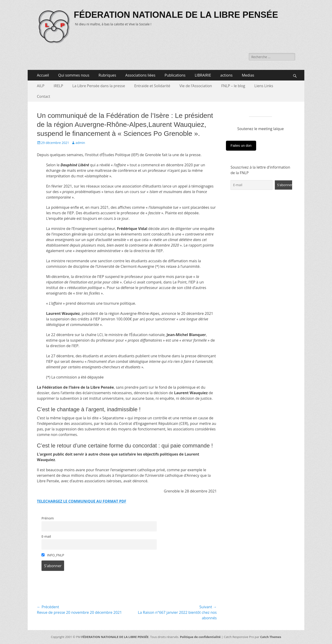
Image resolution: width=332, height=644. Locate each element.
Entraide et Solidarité (152, 86)
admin (80, 143)
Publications (175, 75)
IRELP (58, 86)
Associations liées (140, 75)
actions (226, 75)
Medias (248, 75)
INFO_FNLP (53, 555)
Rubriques (107, 75)
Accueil (43, 75)
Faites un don (241, 145)
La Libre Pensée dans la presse (99, 86)
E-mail (46, 536)
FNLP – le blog (233, 86)
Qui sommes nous (74, 75)
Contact (43, 96)
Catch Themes (271, 637)
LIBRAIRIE (203, 75)
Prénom (48, 518)
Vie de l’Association (196, 86)
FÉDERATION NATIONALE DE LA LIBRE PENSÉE (176, 15)
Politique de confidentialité (200, 637)
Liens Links (264, 86)
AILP (41, 86)
